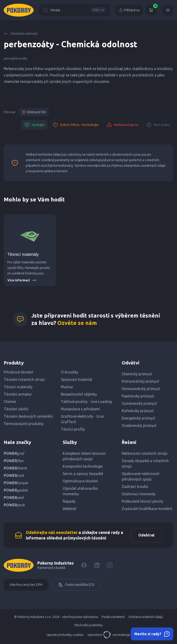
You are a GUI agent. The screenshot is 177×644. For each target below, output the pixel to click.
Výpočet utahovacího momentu (80, 491)
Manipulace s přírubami (80, 409)
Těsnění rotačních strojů (24, 379)
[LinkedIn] (97, 565)
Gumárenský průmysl (139, 403)
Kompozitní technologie (83, 466)
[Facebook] (84, 565)
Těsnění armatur (18, 394)
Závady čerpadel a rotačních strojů (145, 463)
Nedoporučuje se (122, 125)
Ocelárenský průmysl (139, 425)
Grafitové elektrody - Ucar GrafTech (83, 419)
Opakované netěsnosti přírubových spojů (140, 476)
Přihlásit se (129, 10)
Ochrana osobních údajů (146, 617)
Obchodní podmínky (88, 625)
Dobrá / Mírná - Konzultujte (76, 125)
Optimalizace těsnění (80, 481)
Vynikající (34, 125)
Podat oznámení (113, 617)
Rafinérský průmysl (138, 411)
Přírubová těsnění (18, 372)
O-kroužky (69, 372)
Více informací (22, 280)
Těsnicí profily (73, 429)
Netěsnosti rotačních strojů (145, 453)
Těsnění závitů (16, 409)
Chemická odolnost (21, 34)
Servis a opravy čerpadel (83, 474)
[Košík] (151, 10)
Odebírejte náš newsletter (52, 532)
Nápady (69, 501)
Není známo (158, 125)
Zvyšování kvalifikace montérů (147, 509)
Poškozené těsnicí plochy (143, 501)
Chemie (10, 402)
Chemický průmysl (137, 374)
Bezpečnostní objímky (79, 394)
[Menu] (168, 10)
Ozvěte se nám (77, 323)
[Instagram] (110, 565)
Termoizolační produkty (24, 424)
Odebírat (146, 535)
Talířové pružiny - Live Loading (86, 402)
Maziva (67, 387)
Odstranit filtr (34, 112)
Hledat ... (74, 10)
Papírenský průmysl (138, 396)
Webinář (70, 509)
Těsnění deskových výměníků (28, 416)
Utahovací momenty (139, 494)
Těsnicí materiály (23, 254)
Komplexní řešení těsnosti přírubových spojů (84, 456)
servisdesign (117, 635)
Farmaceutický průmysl (141, 389)
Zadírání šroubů (135, 487)
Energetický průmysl (138, 418)
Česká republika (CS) (76, 585)
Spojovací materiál (76, 379)
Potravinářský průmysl (140, 381)
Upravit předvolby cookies (65, 635)
